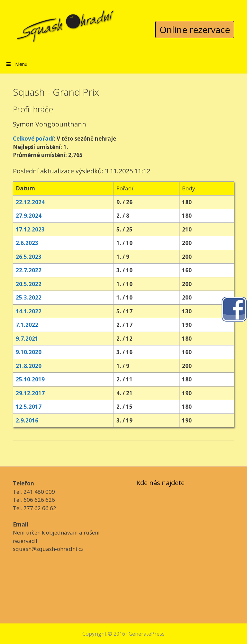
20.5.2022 (29, 284)
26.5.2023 (29, 257)
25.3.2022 (29, 297)
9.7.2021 (27, 339)
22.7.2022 (29, 270)
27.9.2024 (29, 216)
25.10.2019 (30, 379)
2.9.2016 (27, 420)
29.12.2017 (30, 393)
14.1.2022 (29, 311)
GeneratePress (147, 634)
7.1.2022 (27, 325)
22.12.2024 (30, 202)
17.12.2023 (30, 229)
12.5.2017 (29, 407)
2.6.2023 (27, 243)
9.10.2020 (29, 352)
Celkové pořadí (33, 139)
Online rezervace (195, 30)
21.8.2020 (29, 366)
